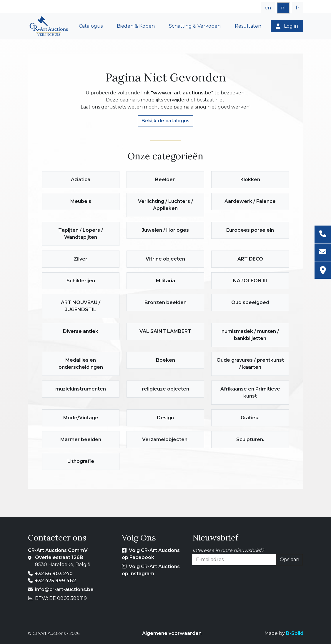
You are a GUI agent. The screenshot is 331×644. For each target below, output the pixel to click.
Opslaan (290, 559)
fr (298, 8)
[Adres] (323, 270)
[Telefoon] (323, 235)
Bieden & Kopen (136, 26)
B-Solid (295, 633)
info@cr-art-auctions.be (64, 589)
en (268, 8)
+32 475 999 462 (55, 581)
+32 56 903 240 (54, 574)
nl (283, 8)
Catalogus (91, 26)
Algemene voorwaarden (172, 633)
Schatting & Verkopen (195, 26)
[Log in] (287, 26)
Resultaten (248, 26)
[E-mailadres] (323, 252)
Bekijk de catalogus (165, 121)
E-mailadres (206, 569)
